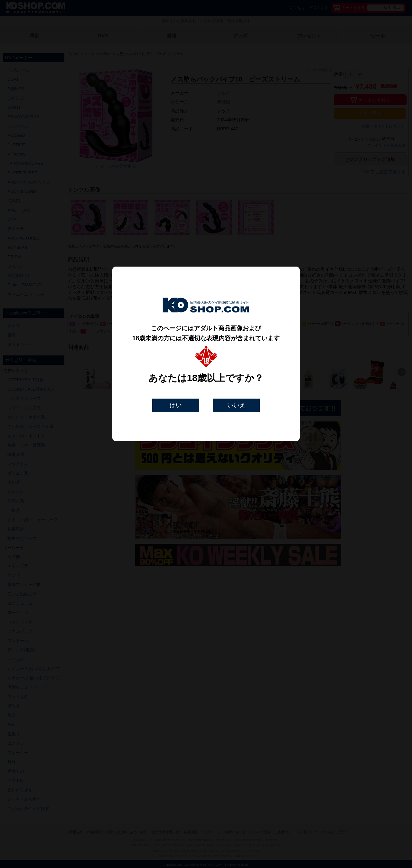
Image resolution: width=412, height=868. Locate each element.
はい (176, 405)
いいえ (236, 405)
